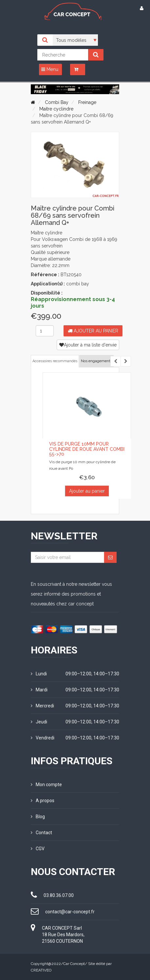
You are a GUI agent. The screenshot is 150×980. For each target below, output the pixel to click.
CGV (38, 849)
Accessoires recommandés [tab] (55, 361)
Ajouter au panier (93, 331)
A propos (43, 801)
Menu (50, 69)
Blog (38, 817)
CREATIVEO (41, 970)
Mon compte (46, 785)
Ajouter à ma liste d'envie (88, 345)
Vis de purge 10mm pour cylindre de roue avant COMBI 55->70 (87, 449)
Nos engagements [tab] (96, 361)
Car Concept (74, 964)
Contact (41, 833)
